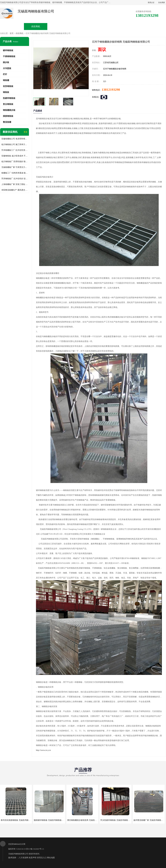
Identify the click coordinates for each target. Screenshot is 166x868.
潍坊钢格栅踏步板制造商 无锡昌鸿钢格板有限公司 (89, 820)
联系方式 (154, 26)
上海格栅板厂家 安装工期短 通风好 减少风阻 (15, 184)
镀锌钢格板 (8, 50)
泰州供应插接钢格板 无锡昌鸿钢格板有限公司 (20, 820)
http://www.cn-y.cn (43, 750)
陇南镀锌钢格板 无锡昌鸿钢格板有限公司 (52, 820)
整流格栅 (7, 122)
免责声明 (33, 858)
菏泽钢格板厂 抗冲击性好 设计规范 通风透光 (15, 179)
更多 (26, 132)
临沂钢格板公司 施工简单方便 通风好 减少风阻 (15, 144)
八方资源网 (23, 858)
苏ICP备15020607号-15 (35, 849)
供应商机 (36, 26)
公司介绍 (83, 26)
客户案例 (130, 26)
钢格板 (6, 92)
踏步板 (6, 62)
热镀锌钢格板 (9, 98)
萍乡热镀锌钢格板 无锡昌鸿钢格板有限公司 (119, 820)
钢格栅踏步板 (9, 110)
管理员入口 (42, 858)
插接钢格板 (8, 116)
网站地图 (51, 858)
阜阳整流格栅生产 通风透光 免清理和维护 (15, 190)
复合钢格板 (8, 104)
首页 (12, 33)
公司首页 (12, 26)
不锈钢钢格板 (9, 56)
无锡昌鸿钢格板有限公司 (18, 854)
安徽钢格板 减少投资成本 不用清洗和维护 (15, 156)
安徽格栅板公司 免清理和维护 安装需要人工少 (15, 139)
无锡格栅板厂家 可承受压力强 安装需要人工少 (15, 167)
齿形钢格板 (8, 86)
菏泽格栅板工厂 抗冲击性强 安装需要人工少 (15, 150)
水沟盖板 (7, 68)
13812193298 (111, 90)
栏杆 (5, 74)
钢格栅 (6, 80)
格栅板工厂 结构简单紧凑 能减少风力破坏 (15, 173)
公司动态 (107, 26)
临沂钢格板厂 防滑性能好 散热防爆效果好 (15, 162)
